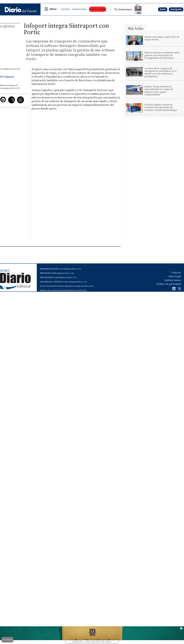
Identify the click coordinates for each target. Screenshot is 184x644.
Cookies (7, 640)
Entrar (163, 9)
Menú (53, 9)
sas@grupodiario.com (84, 286)
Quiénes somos (173, 280)
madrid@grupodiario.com (65, 277)
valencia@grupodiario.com (75, 282)
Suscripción (176, 9)
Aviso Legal (175, 276)
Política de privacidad (169, 284)
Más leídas (136, 28)
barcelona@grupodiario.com (69, 269)
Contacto (176, 272)
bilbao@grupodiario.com (63, 273)
